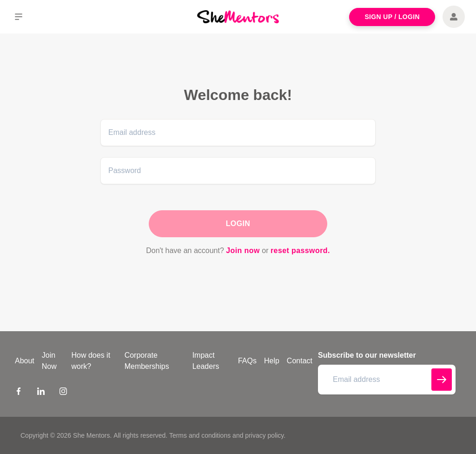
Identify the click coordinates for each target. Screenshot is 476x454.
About (25, 361)
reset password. (300, 250)
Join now (243, 250)
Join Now (49, 361)
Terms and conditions (200, 435)
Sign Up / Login (392, 17)
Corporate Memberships (147, 361)
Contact (300, 361)
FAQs (247, 361)
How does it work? (91, 361)
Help (272, 361)
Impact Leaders (206, 361)
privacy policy (264, 435)
